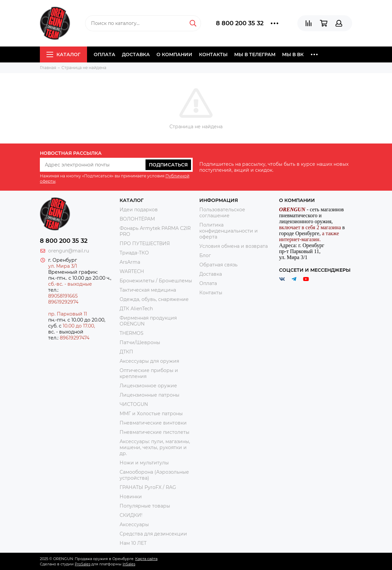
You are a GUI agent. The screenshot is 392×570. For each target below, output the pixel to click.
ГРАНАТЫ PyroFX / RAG (148, 487)
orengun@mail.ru (69, 251)
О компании (174, 54)
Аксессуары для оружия (149, 361)
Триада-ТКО (134, 253)
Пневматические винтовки (153, 423)
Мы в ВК (293, 54)
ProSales (83, 564)
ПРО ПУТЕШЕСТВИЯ (145, 243)
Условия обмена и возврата (234, 246)
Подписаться (168, 165)
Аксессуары (134, 524)
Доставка (136, 54)
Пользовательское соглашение (222, 213)
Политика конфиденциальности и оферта (229, 231)
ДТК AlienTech (136, 309)
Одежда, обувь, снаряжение (154, 299)
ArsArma (130, 262)
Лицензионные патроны (149, 395)
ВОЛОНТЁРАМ (137, 219)
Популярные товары (145, 506)
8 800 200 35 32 (240, 23)
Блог (205, 255)
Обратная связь (218, 265)
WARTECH (132, 271)
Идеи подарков (139, 210)
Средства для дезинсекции (153, 534)
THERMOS (132, 333)
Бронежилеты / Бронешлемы (156, 281)
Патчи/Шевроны (140, 342)
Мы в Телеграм (255, 54)
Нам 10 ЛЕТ (133, 543)
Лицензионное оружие (148, 386)
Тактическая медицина (148, 290)
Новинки (131, 497)
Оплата (104, 54)
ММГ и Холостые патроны (151, 414)
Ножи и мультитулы (144, 463)
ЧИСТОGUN (134, 404)
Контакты (213, 54)
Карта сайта (146, 559)
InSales (129, 564)
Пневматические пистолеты (154, 432)
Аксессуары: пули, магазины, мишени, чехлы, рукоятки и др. (155, 447)
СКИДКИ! (131, 515)
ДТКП (126, 352)
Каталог (63, 54)
